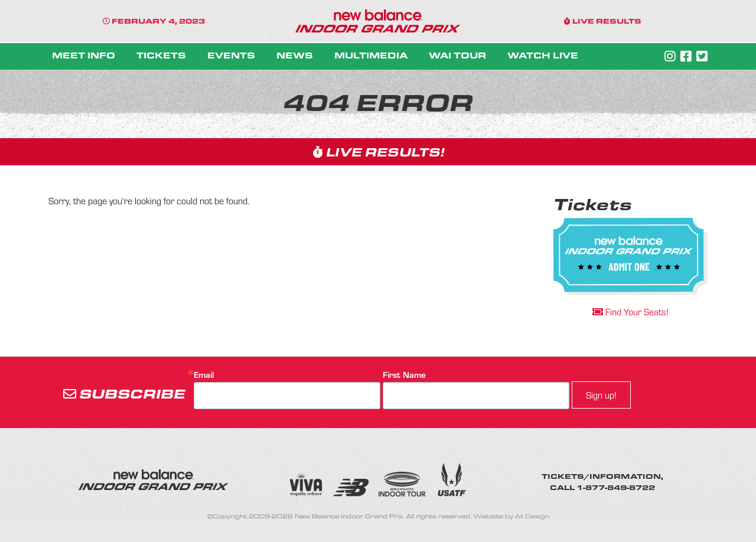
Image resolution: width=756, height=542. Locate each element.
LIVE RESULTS (603, 21)
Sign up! (601, 395)
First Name (404, 375)
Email (204, 375)
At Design (532, 516)
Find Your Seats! (630, 311)
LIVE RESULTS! (378, 151)
